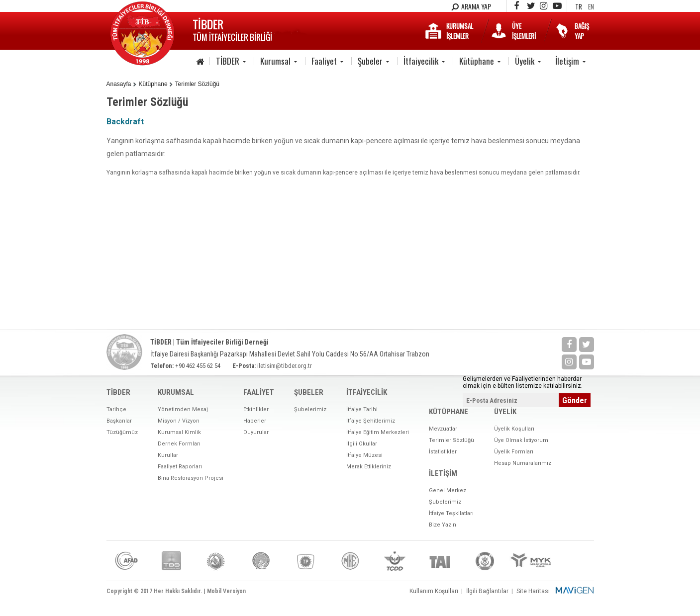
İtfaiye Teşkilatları (451, 513)
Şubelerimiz (310, 409)
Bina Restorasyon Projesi (191, 478)
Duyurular (256, 432)
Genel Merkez (448, 490)
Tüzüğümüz (122, 432)
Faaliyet (324, 61)
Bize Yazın (443, 525)
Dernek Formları (179, 444)
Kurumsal (275, 61)
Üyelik (525, 61)
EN (591, 6)
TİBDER (228, 61)
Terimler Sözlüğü (197, 84)
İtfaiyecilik (421, 61)
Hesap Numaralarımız (523, 463)
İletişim (567, 61)
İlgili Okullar (362, 444)
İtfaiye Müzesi (364, 455)
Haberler (255, 421)
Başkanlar (119, 421)
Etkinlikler (256, 409)
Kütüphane (477, 61)
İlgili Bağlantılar (487, 591)
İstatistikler (443, 452)
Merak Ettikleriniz (369, 467)
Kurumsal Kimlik (179, 432)
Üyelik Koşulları (514, 429)
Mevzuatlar (443, 429)
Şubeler (370, 61)
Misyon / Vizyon (179, 421)
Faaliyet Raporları (180, 467)
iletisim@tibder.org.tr (285, 366)
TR (579, 6)
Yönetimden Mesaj (183, 409)
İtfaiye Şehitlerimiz (371, 421)
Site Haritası (533, 591)
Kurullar (168, 455)
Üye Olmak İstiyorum (521, 440)
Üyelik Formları (514, 452)
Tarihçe (116, 409)
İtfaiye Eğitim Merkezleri (378, 432)
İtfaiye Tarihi (362, 409)
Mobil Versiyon (226, 591)
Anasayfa (119, 84)
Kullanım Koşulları (434, 591)
